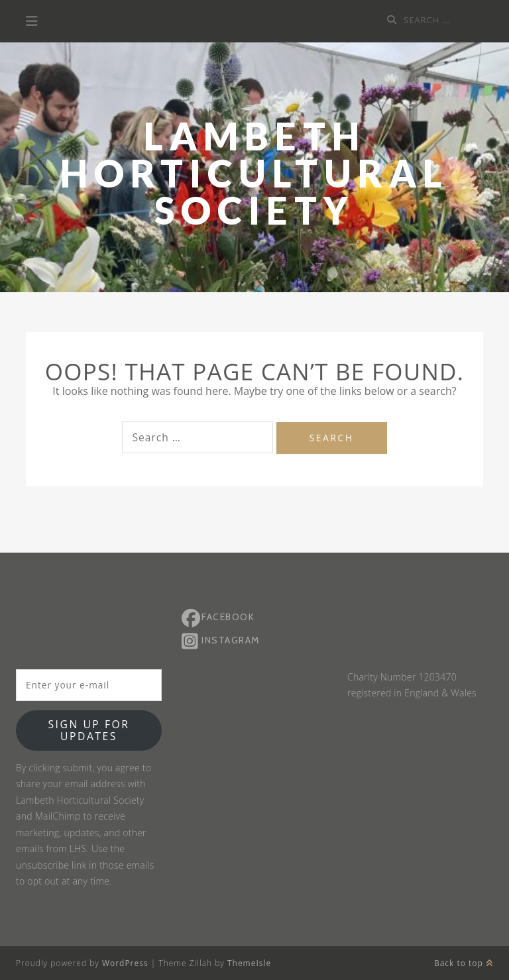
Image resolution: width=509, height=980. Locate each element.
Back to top (464, 963)
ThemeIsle (249, 963)
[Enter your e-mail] (89, 685)
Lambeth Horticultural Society (254, 173)
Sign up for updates (88, 730)
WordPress (125, 963)
